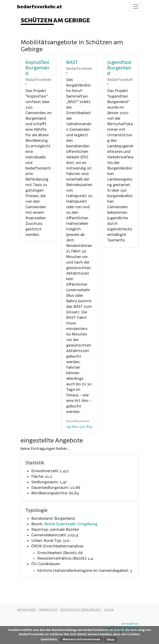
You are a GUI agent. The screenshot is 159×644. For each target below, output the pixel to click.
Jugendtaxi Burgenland (119, 68)
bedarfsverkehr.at (40, 6)
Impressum (48, 610)
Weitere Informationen (81, 639)
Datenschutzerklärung (81, 610)
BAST (72, 62)
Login (109, 610)
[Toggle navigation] (136, 6)
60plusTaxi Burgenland (37, 68)
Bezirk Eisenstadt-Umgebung (71, 524)
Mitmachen (26, 610)
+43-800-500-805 (79, 427)
